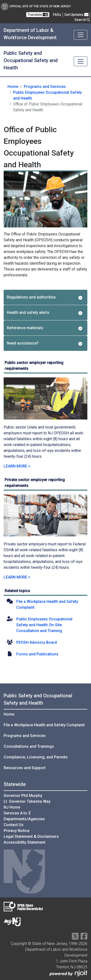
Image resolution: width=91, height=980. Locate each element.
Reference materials (45, 328)
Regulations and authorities (45, 297)
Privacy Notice (17, 831)
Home (13, 87)
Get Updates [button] (76, 15)
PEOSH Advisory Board (37, 642)
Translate (38, 15)
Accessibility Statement (25, 842)
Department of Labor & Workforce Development (30, 34)
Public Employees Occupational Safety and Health (47, 95)
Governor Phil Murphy (23, 796)
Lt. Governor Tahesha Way (27, 801)
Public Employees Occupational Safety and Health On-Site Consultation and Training (44, 625)
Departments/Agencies (24, 819)
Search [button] (82, 20)
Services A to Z (17, 813)
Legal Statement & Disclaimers (31, 836)
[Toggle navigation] (81, 35)
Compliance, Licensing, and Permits (36, 757)
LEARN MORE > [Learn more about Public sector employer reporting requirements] (17, 466)
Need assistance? (45, 343)
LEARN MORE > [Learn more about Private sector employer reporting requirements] (17, 577)
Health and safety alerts (45, 313)
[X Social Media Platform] (75, 938)
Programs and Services (45, 87)
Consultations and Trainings (29, 746)
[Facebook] (84, 938)
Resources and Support (25, 768)
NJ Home (12, 807)
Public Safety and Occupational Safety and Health (31, 60)
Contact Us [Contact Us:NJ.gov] (14, 825)
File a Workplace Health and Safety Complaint (44, 725)
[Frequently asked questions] (57, 15)
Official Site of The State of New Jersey (36, 6)
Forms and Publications (37, 654)
